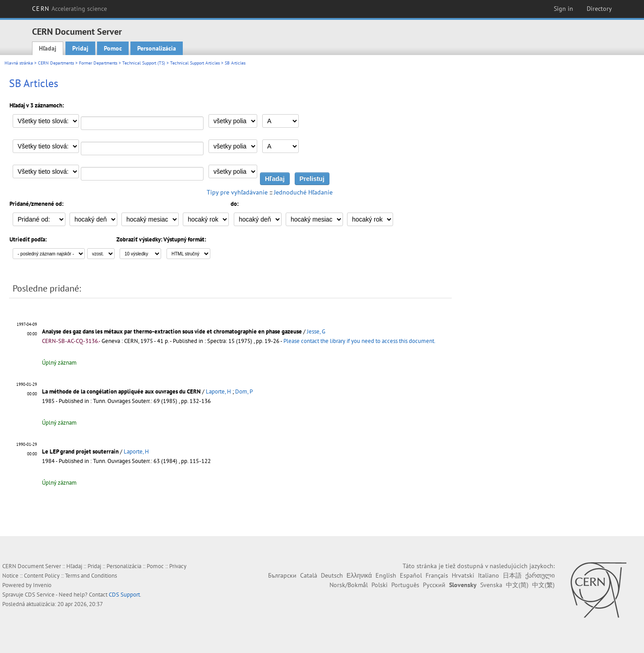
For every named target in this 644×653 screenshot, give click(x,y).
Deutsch (332, 575)
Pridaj (80, 48)
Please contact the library (359, 341)
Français (437, 575)
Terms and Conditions (91, 576)
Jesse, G (316, 331)
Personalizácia (157, 48)
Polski (380, 585)
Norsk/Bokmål (349, 585)
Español (411, 575)
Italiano (489, 575)
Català (309, 575)
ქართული (540, 575)
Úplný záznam (59, 363)
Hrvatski (463, 575)
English (386, 575)
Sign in (563, 9)
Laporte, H (218, 391)
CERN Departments (56, 63)
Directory (599, 9)
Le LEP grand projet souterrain (80, 452)
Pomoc (113, 48)
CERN (69, 9)
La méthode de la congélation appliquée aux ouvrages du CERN (121, 391)
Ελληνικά (359, 575)
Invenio (42, 585)
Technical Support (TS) (144, 63)
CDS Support (124, 595)
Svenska (491, 585)
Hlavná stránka (19, 63)
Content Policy (42, 576)
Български (282, 575)
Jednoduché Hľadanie (303, 192)
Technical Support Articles (195, 63)
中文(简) (517, 585)
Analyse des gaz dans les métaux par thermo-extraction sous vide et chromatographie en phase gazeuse (172, 331)
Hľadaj (48, 48)
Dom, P (244, 391)
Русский (434, 585)
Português (405, 585)
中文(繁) (543, 585)
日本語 (512, 575)
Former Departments (98, 63)
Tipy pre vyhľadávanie (237, 192)
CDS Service (40, 595)
